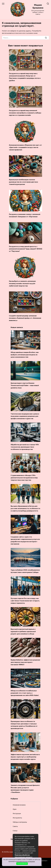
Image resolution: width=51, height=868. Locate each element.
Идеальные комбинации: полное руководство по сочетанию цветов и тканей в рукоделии (23, 182)
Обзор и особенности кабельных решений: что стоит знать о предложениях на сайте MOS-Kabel (25, 693)
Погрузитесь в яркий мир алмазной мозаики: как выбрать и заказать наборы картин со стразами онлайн (25, 113)
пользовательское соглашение (25, 861)
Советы (15, 826)
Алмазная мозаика (19, 805)
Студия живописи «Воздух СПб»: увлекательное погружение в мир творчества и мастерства (24, 478)
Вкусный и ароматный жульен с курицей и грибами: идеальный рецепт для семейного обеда (23, 631)
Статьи (15, 831)
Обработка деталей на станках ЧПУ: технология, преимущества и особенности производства (25, 447)
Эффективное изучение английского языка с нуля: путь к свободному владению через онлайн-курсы (25, 757)
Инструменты (17, 818)
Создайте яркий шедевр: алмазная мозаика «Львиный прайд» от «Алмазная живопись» (25, 318)
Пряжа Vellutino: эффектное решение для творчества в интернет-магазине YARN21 (25, 662)
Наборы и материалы (20, 822)
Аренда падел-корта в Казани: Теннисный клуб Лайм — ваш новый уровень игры (25, 385)
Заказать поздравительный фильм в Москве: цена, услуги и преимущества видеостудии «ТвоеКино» (25, 789)
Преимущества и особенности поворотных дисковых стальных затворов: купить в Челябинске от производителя (24, 725)
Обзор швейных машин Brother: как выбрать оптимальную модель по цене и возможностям (25, 355)
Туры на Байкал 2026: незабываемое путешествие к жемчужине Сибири (25, 571)
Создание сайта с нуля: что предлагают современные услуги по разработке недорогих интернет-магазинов (25, 540)
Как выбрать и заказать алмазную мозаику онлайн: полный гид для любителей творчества (22, 283)
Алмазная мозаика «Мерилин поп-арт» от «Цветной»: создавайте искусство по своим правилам (25, 147)
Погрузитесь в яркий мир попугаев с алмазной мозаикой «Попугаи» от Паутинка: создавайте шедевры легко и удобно (25, 77)
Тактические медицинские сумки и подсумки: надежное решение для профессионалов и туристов (25, 416)
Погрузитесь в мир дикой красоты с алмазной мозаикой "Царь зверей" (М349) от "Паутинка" (26, 249)
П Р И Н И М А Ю (22, 864)
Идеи (15, 809)
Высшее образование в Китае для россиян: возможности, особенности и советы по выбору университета (25, 508)
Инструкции (17, 813)
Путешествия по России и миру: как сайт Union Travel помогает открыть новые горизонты (25, 601)
